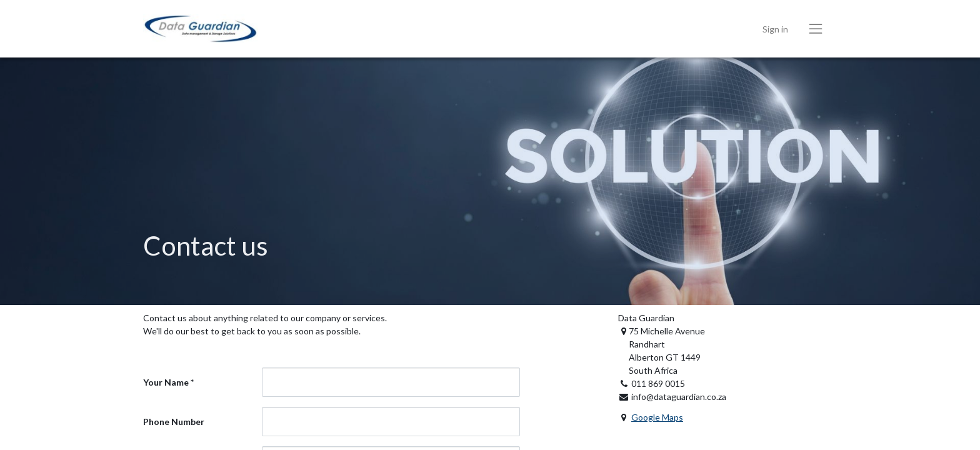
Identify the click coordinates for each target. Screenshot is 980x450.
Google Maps (657, 417)
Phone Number (174, 422)
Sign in (775, 29)
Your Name (166, 382)
